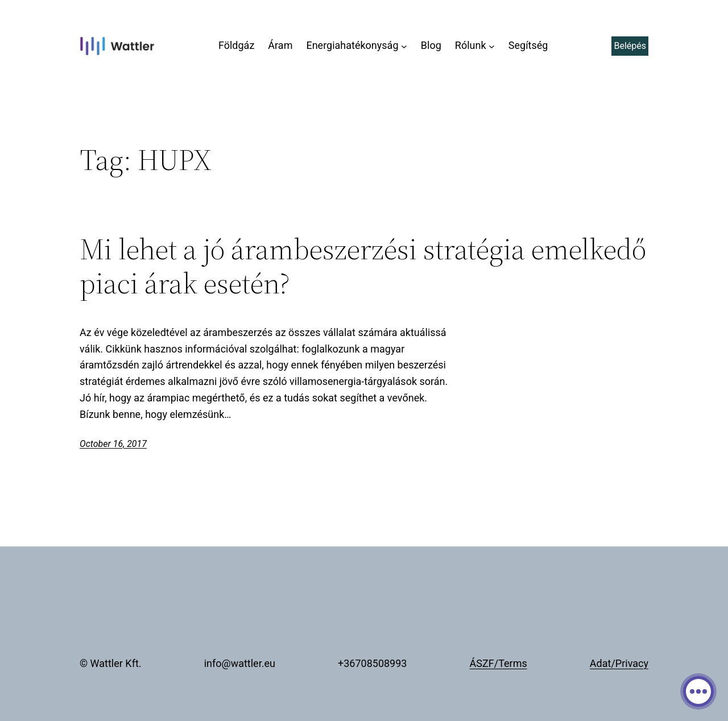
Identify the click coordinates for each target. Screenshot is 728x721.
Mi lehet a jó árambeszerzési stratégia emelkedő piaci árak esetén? (363, 266)
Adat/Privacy (619, 663)
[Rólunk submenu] (492, 46)
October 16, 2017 (113, 444)
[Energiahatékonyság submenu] (404, 46)
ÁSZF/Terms (499, 663)
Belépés (630, 46)
